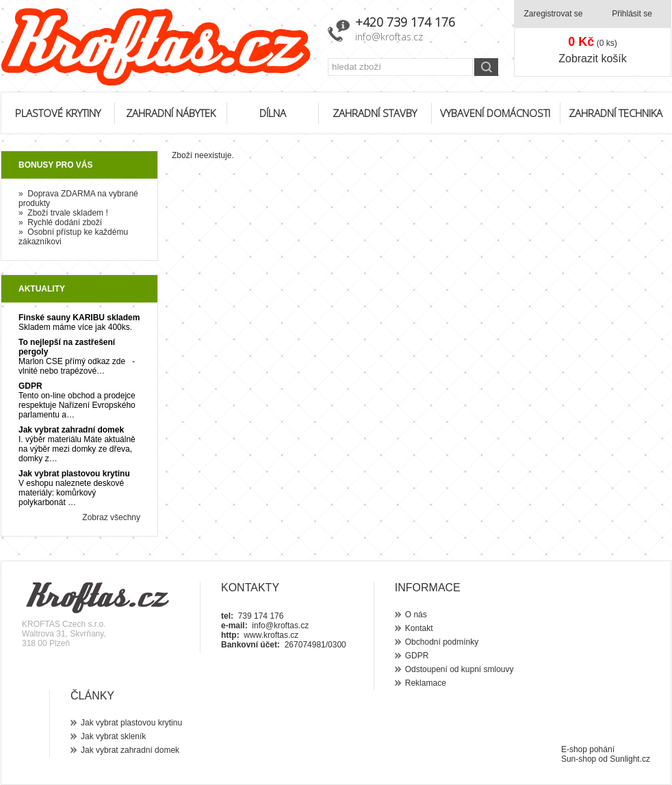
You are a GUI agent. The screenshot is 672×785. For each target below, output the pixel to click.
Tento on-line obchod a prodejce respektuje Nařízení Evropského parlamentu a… (77, 405)
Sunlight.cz (630, 759)
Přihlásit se (632, 14)
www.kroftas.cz (271, 635)
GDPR (30, 386)
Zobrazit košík (593, 59)
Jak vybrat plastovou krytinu (74, 474)
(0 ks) (592, 42)
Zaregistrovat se (553, 14)
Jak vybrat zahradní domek (71, 430)
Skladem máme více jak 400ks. (75, 327)
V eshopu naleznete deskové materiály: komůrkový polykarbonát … (71, 493)
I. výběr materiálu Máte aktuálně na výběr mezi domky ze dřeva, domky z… (77, 449)
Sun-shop (579, 759)
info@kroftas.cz (389, 37)
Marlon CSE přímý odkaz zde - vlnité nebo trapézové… (77, 366)
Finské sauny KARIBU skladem (79, 318)
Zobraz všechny (111, 517)
